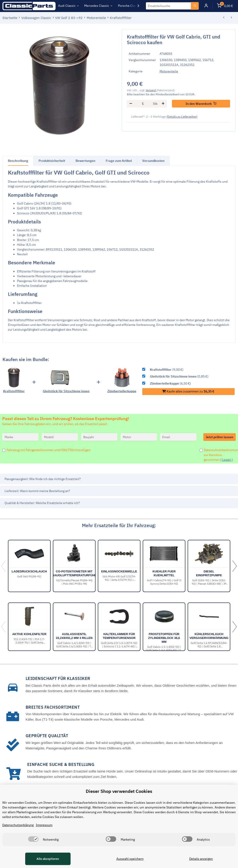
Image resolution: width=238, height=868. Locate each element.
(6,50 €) (171, 383)
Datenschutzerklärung (18, 825)
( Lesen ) (227, 460)
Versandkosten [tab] (153, 161)
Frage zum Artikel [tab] (119, 161)
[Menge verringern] (131, 104)
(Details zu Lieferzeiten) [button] (182, 117)
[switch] (33, 839)
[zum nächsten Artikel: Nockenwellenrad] (232, 18)
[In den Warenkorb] (201, 104)
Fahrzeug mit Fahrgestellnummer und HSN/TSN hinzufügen (49, 450)
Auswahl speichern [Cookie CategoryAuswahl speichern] (130, 859)
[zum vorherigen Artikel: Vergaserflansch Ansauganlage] (224, 18)
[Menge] (143, 104)
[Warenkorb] (225, 6)
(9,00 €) (167, 370)
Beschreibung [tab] (18, 161)
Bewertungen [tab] (85, 161)
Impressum (44, 825)
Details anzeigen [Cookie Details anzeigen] (201, 859)
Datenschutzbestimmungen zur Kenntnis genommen (220, 455)
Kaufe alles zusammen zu (188, 391)
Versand (151, 90)
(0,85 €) (179, 376)
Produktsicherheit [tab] (52, 161)
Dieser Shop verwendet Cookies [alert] (119, 791)
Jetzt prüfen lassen (219, 437)
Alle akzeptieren (48, 859)
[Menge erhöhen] (163, 104)
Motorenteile (169, 71)
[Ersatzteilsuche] (168, 6)
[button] (206, 6)
